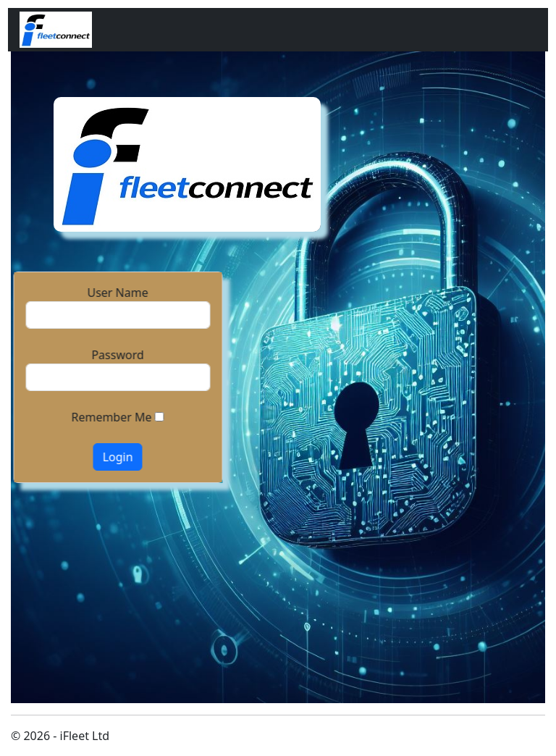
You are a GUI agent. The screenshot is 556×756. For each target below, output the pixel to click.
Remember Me (111, 417)
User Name (117, 293)
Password (117, 355)
